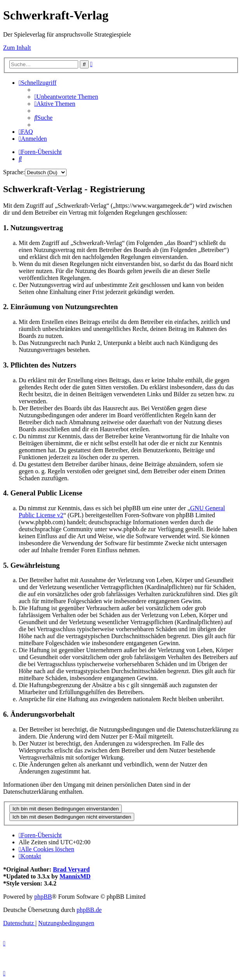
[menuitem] (66, 97)
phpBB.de (89, 910)
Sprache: (14, 172)
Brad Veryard (71, 869)
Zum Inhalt (17, 48)
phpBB (43, 897)
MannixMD (75, 876)
